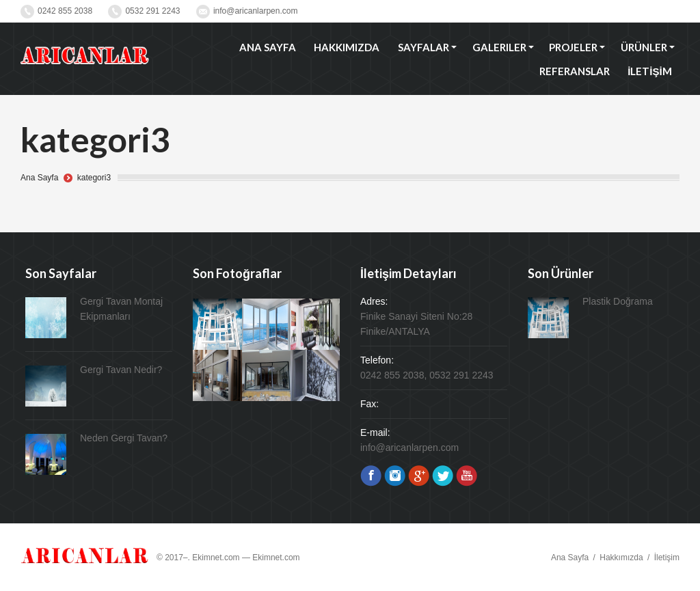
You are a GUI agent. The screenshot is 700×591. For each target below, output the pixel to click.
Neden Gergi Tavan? (124, 438)
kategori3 (94, 178)
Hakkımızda (621, 558)
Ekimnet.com (276, 558)
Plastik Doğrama (618, 301)
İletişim (667, 558)
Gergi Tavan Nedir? (121, 370)
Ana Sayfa (39, 178)
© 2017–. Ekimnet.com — (204, 558)
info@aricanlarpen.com (256, 11)
